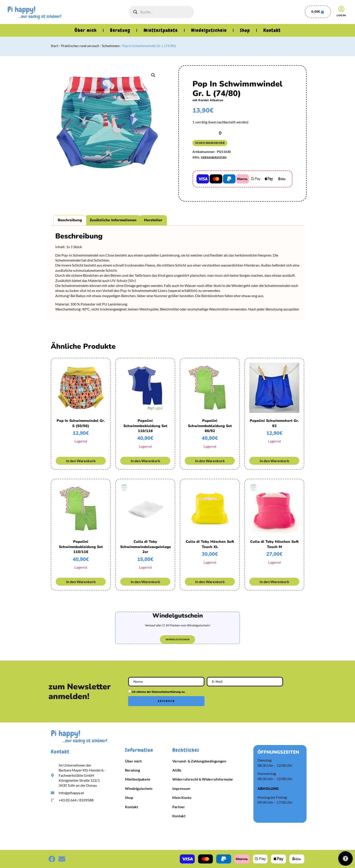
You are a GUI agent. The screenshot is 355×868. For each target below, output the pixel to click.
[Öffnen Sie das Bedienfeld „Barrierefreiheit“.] (345, 858)
